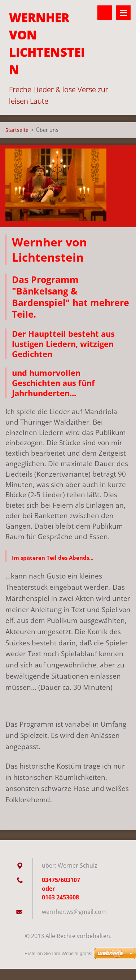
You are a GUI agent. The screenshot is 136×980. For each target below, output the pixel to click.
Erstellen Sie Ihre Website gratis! (58, 953)
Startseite (17, 130)
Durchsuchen (105, 13)
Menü (123, 13)
